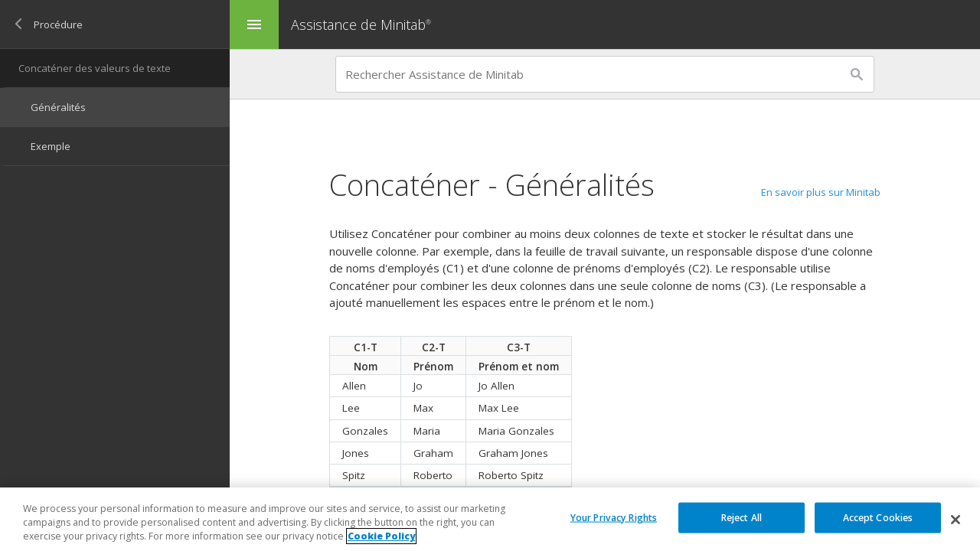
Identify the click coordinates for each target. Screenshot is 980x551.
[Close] (955, 520)
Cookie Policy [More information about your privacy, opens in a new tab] (381, 536)
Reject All (742, 517)
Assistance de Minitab (363, 24)
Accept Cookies (878, 517)
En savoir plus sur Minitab (821, 192)
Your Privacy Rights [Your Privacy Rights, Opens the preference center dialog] (614, 517)
